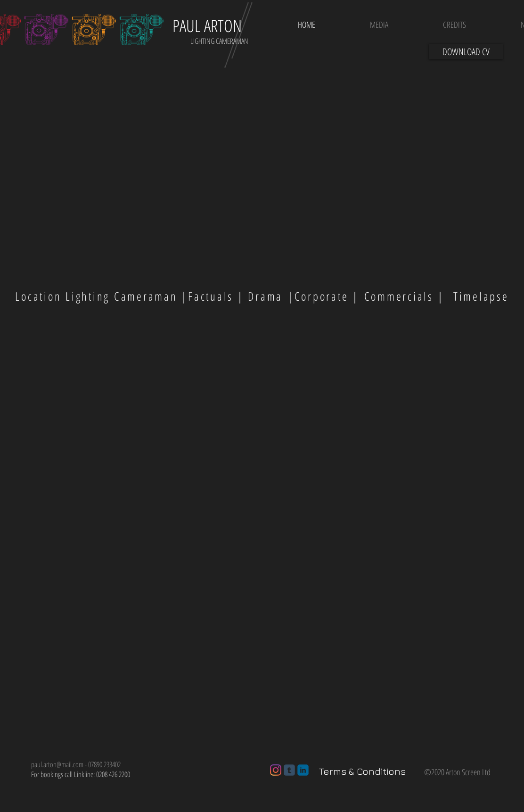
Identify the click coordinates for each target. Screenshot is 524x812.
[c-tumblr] (289, 770)
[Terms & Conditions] (362, 771)
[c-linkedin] (303, 770)
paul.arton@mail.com (57, 764)
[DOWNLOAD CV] (466, 52)
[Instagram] (276, 770)
